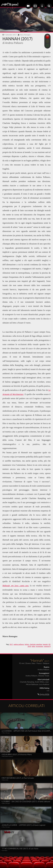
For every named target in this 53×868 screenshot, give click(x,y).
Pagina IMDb (43, 694)
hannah (45, 644)
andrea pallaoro (19, 644)
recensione (39, 646)
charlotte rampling (36, 644)
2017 (11, 644)
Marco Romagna (25, 35)
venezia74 (47, 646)
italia (33, 646)
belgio (27, 644)
